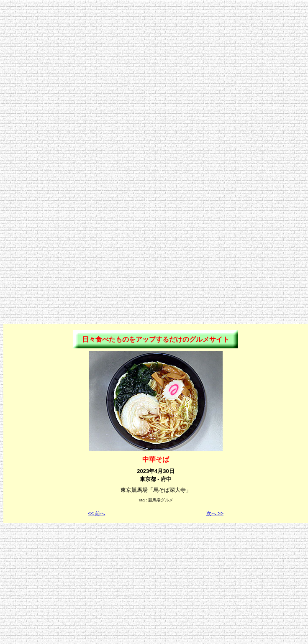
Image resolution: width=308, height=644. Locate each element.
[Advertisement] (153, 82)
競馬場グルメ (161, 500)
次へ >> (215, 514)
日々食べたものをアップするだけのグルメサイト (156, 339)
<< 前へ (96, 514)
